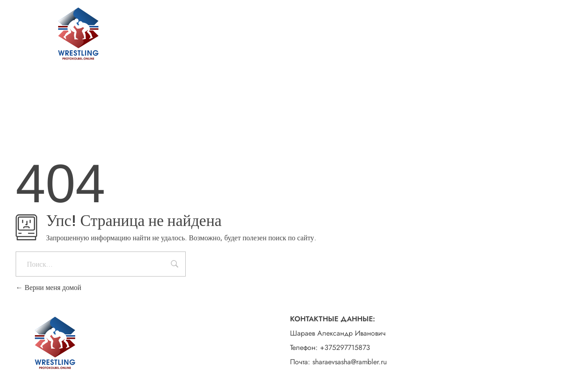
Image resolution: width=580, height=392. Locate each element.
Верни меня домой (49, 288)
